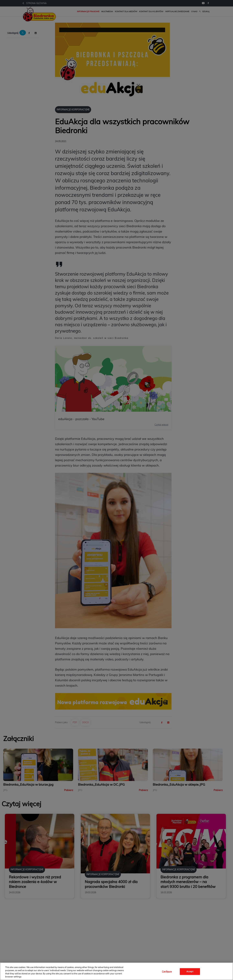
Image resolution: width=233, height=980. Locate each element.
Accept (190, 971)
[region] (116, 971)
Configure (167, 971)
